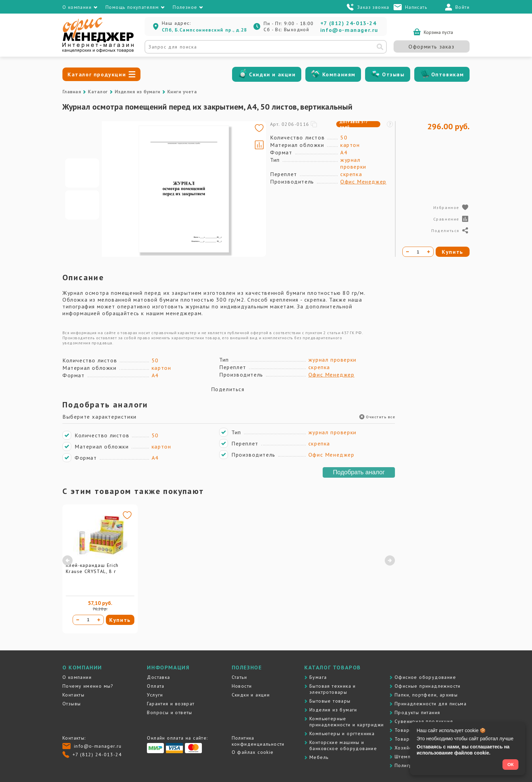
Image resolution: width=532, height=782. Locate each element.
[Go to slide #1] (82, 173)
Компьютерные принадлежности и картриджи (347, 722)
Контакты (73, 695)
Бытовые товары (330, 701)
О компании (77, 677)
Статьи (239, 677)
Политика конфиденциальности (258, 741)
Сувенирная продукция (424, 721)
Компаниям (339, 74)
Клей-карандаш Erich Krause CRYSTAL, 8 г (92, 568)
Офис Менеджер (363, 182)
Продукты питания (417, 712)
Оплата (156, 686)
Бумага (318, 677)
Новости (242, 686)
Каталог (98, 92)
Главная (72, 92)
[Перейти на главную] (98, 51)
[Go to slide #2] (82, 205)
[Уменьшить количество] (78, 620)
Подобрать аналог (359, 472)
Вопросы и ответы (169, 712)
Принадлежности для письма (431, 704)
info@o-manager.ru (349, 30)
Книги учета (182, 92)
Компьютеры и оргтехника (342, 733)
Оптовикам (448, 74)
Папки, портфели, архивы (426, 695)
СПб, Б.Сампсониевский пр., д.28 (204, 30)
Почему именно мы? (88, 686)
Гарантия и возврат (171, 704)
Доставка (158, 677)
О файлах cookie (253, 752)
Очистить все (377, 417)
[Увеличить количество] (99, 620)
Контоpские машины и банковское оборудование (343, 745)
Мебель (319, 757)
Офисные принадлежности (428, 686)
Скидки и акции (272, 74)
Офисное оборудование (425, 677)
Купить (120, 620)
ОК (510, 765)
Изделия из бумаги (138, 92)
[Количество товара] (88, 620)
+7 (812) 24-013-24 (348, 23)
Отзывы (393, 74)
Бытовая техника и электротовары (333, 689)
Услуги (155, 695)
